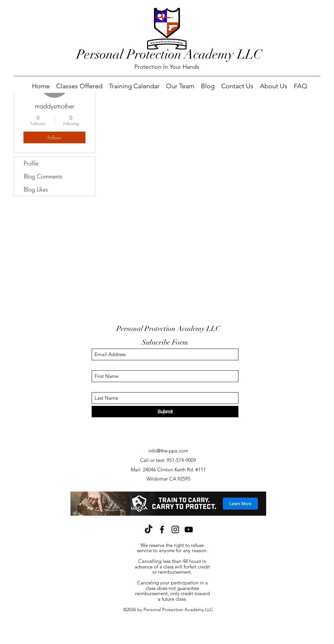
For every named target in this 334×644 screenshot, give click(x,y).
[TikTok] (149, 530)
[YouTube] (189, 530)
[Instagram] (175, 530)
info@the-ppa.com (168, 451)
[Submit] (165, 412)
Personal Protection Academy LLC (169, 54)
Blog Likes (36, 189)
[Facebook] (162, 530)
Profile (31, 163)
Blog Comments (43, 176)
